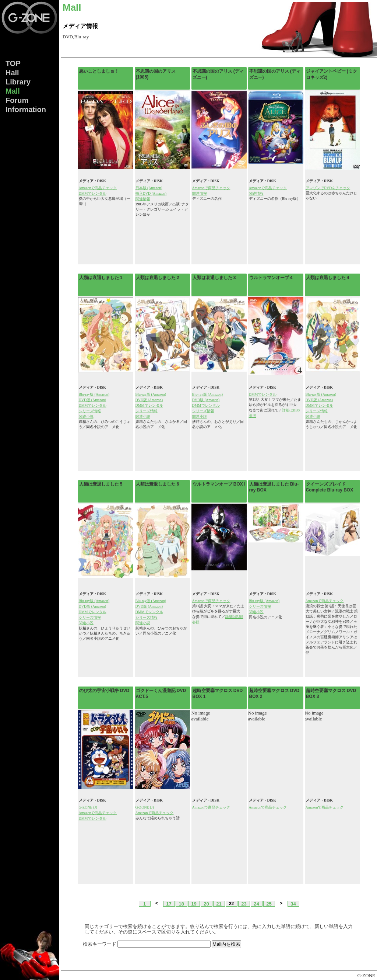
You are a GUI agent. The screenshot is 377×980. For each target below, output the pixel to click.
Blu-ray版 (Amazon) (94, 394)
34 (293, 904)
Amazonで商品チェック (98, 188)
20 (206, 904)
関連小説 (86, 416)
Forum (17, 100)
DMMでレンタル (93, 193)
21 (219, 904)
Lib (18, 82)
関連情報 (143, 199)
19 (194, 904)
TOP (13, 63)
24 (256, 904)
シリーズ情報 (90, 411)
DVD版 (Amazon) (93, 400)
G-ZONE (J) (88, 807)
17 (169, 904)
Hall (12, 73)
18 (181, 904)
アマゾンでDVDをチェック (328, 188)
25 (269, 904)
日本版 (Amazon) (149, 188)
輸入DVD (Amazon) (151, 193)
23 (244, 904)
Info (26, 110)
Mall (13, 91)
